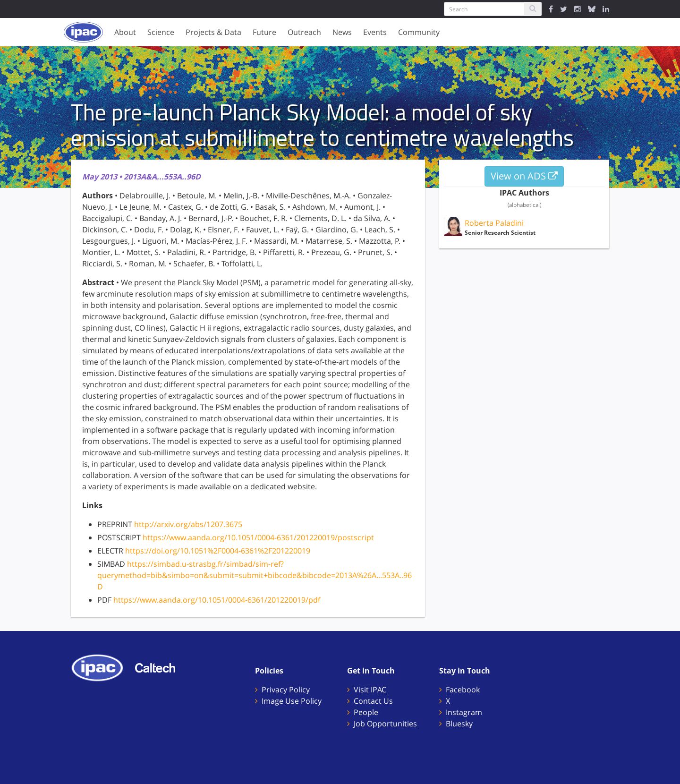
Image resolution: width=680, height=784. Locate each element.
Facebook (463, 690)
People (366, 712)
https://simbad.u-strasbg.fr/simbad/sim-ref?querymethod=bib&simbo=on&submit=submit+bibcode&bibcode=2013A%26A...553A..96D (255, 575)
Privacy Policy (286, 690)
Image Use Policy (292, 701)
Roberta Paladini (494, 223)
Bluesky (459, 724)
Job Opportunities (385, 724)
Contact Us (373, 701)
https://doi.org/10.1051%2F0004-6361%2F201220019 (218, 551)
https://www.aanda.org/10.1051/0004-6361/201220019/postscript (258, 537)
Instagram (464, 712)
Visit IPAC (370, 690)
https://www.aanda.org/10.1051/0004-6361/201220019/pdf (217, 600)
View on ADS (524, 176)
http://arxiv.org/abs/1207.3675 (188, 524)
